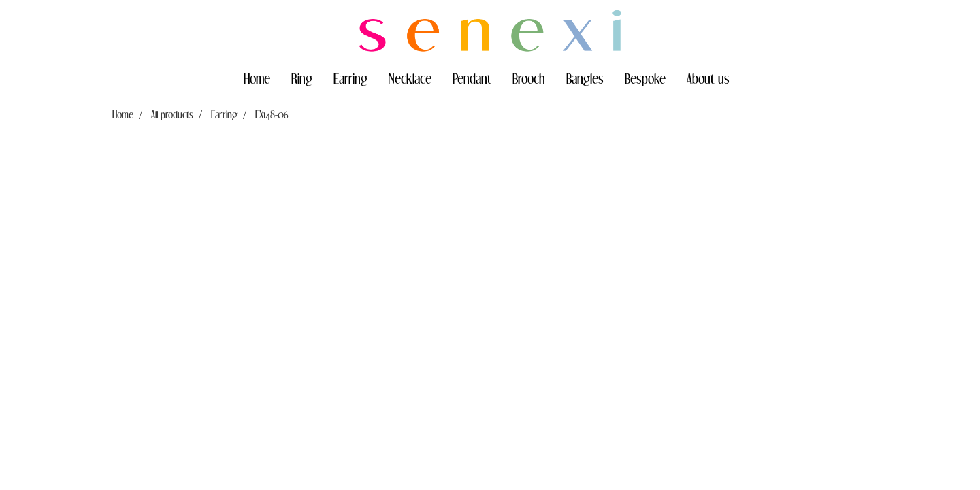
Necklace (410, 78)
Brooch (529, 78)
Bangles (585, 78)
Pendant (472, 78)
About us (708, 78)
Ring (302, 78)
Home (257, 78)
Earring (350, 78)
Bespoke (645, 78)
